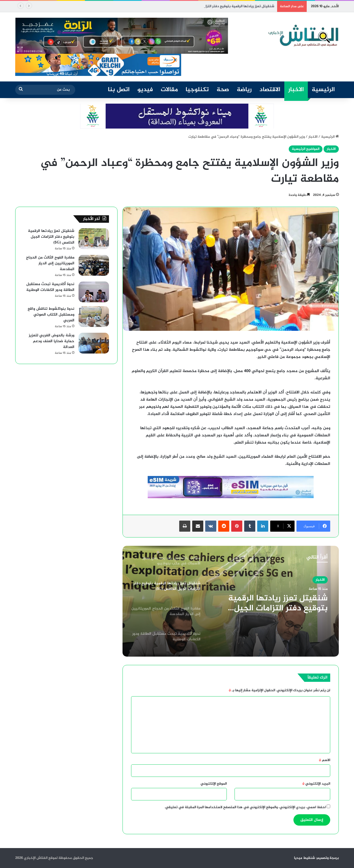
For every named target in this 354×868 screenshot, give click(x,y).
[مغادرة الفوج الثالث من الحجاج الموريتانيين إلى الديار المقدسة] (94, 265)
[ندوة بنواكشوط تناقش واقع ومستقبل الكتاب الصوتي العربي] (94, 317)
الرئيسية (323, 90)
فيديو (145, 90)
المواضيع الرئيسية (306, 149)
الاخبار (296, 90)
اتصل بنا (119, 90)
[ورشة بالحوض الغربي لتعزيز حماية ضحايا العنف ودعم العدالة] (94, 343)
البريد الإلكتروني (316, 784)
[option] (231, 601)
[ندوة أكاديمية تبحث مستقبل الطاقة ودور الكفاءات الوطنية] (94, 292)
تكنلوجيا (197, 90)
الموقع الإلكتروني (214, 784)
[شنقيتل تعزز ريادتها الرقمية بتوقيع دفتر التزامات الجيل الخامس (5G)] (94, 239)
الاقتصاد (270, 90)
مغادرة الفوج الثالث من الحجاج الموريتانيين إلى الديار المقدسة (50, 263)
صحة (223, 90)
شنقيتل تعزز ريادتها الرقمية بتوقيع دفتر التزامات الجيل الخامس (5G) (278, 603)
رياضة (244, 90)
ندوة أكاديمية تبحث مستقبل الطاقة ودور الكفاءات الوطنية (50, 287)
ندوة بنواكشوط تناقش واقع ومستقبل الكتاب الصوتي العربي (51, 315)
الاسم (325, 760)
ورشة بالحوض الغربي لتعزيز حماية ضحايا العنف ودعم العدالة (52, 341)
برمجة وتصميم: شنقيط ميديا (316, 858)
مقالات (169, 90)
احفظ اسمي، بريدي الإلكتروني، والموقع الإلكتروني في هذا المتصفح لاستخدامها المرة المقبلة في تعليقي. (245, 807)
